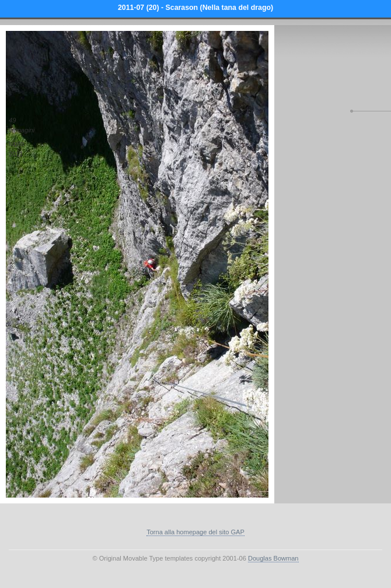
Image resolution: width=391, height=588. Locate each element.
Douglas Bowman (273, 558)
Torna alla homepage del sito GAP (195, 532)
